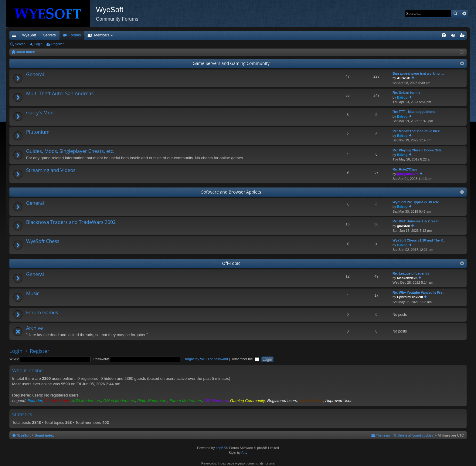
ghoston (404, 226)
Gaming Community (248, 401)
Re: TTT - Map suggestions (414, 112)
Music (33, 294)
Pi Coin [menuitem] (430, 35)
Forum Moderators (186, 401)
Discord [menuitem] (82, 35)
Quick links (15, 36)
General (35, 75)
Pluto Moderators (152, 401)
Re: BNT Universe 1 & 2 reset (416, 221)
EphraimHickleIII (410, 297)
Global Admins (57, 401)
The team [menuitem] (383, 435)
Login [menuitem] (454, 36)
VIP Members (216, 401)
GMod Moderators (119, 401)
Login (38, 44)
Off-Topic (231, 263)
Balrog (402, 97)
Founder (35, 401)
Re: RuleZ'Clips (405, 169)
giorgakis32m (408, 174)
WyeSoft (29, 35)
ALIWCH (404, 78)
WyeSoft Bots (311, 401)
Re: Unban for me (406, 93)
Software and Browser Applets (231, 192)
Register (58, 44)
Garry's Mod (40, 113)
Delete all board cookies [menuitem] (415, 435)
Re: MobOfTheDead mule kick (416, 131)
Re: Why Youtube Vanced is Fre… (419, 292)
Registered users (282, 401)
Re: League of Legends (411, 273)
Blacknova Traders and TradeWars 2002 (71, 222)
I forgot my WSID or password (206, 359)
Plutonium (38, 132)
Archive (34, 328)
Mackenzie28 (407, 278)
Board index (44, 435)
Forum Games (42, 313)
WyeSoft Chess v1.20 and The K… (420, 240)
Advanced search (464, 14)
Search (455, 14)
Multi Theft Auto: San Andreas (60, 94)
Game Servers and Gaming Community (231, 63)
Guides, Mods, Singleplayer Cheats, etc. (70, 151)
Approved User (339, 401)
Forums (108, 35)
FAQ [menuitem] (446, 36)
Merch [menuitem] (411, 35)
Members (134, 35)
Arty (244, 453)
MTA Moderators (87, 401)
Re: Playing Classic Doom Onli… (418, 150)
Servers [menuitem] (49, 35)
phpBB (221, 448)
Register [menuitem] (463, 36)
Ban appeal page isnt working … (418, 73)
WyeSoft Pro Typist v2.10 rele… (417, 202)
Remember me (245, 359)
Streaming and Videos (51, 171)
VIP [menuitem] (66, 35)
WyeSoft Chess (43, 241)
